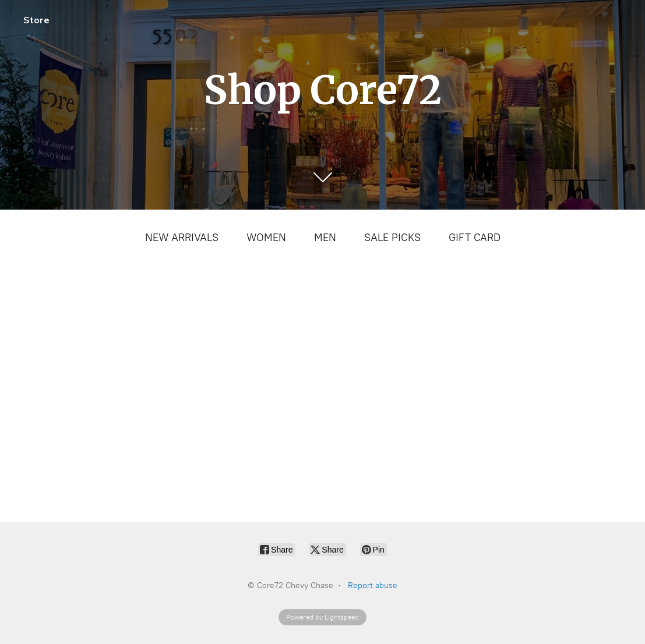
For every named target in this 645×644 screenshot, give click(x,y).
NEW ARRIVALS (182, 238)
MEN (325, 238)
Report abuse (373, 585)
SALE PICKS (392, 238)
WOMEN (266, 238)
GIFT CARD (475, 238)
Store (36, 20)
